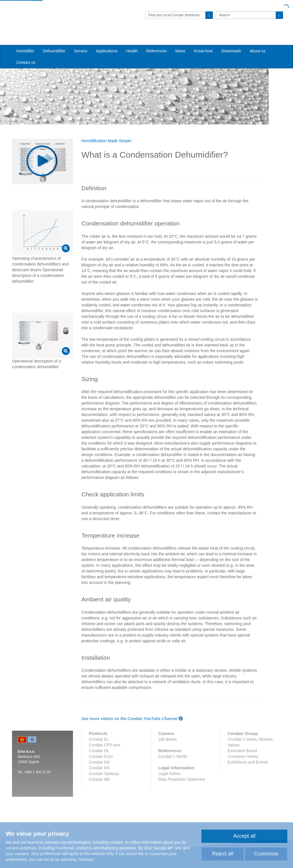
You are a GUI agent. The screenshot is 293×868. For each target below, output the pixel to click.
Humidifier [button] (25, 40)
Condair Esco (101, 751)
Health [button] (132, 40)
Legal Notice (169, 768)
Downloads (231, 40)
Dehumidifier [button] (54, 40)
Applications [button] (107, 40)
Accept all (244, 836)
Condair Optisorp (104, 768)
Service (81, 40)
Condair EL (99, 734)
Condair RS (99, 762)
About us (258, 40)
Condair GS (99, 757)
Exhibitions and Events (248, 757)
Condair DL (99, 745)
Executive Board (242, 745)
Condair (45, 13)
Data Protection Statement (182, 774)
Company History (243, 751)
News (180, 40)
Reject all (223, 854)
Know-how (203, 40)
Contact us (26, 52)
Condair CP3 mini (105, 740)
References (157, 40)
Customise (266, 854)
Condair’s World (173, 751)
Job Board (167, 734)
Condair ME (100, 774)
